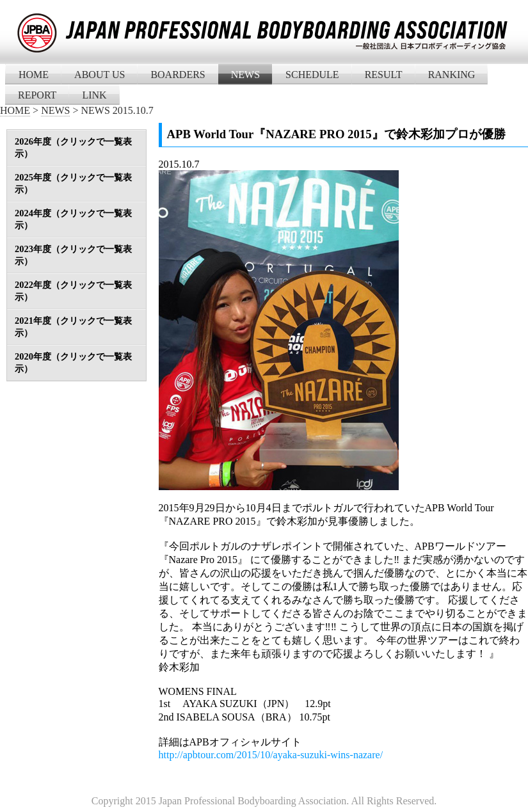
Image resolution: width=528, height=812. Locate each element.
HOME (34, 75)
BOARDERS (178, 75)
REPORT (37, 95)
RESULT (384, 75)
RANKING (452, 75)
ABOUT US (100, 75)
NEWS (245, 75)
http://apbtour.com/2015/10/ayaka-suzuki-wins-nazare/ (271, 755)
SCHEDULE (312, 75)
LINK (94, 95)
